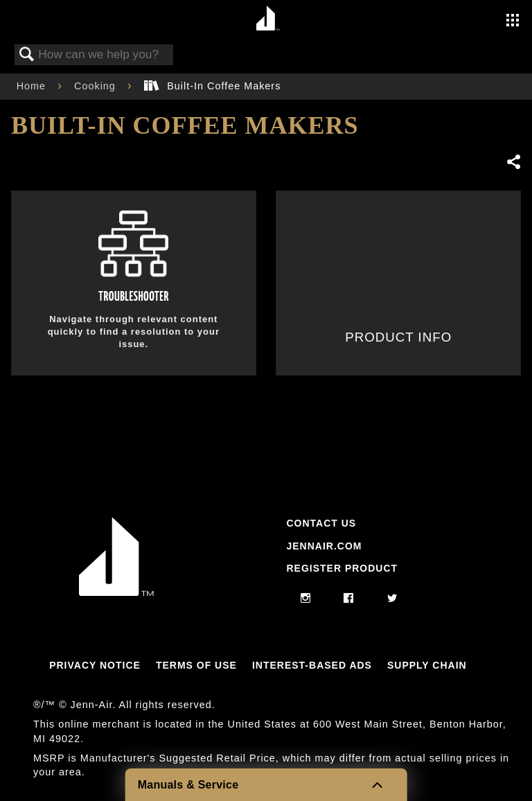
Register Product (342, 568)
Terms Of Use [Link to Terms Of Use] (196, 665)
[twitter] (392, 599)
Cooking (97, 86)
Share (513, 162)
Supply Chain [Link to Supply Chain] (427, 665)
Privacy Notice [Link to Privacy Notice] (95, 665)
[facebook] (349, 599)
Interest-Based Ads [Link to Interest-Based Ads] (312, 665)
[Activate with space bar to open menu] (513, 21)
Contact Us (321, 523)
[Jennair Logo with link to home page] (116, 592)
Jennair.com (324, 546)
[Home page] (268, 19)
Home (33, 86)
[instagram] (306, 599)
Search (27, 55)
